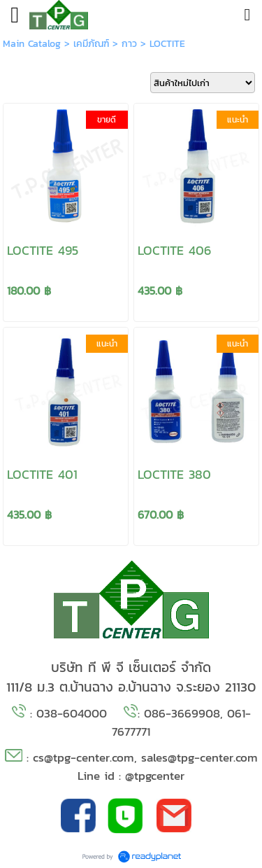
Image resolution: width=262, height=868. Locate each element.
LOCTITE (167, 44)
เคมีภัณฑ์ (91, 44)
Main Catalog (32, 44)
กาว (129, 44)
